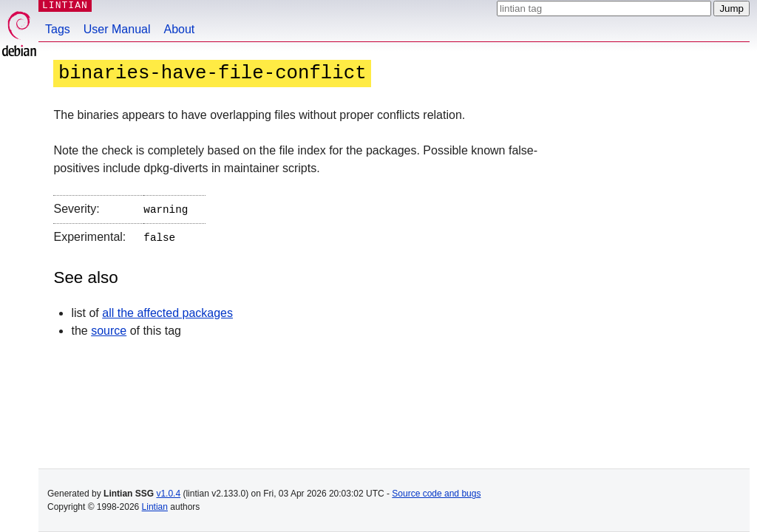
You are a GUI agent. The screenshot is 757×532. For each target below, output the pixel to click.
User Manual (117, 29)
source (109, 328)
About (180, 29)
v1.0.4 (168, 494)
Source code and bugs (436, 494)
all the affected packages (167, 310)
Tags (58, 29)
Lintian (155, 507)
